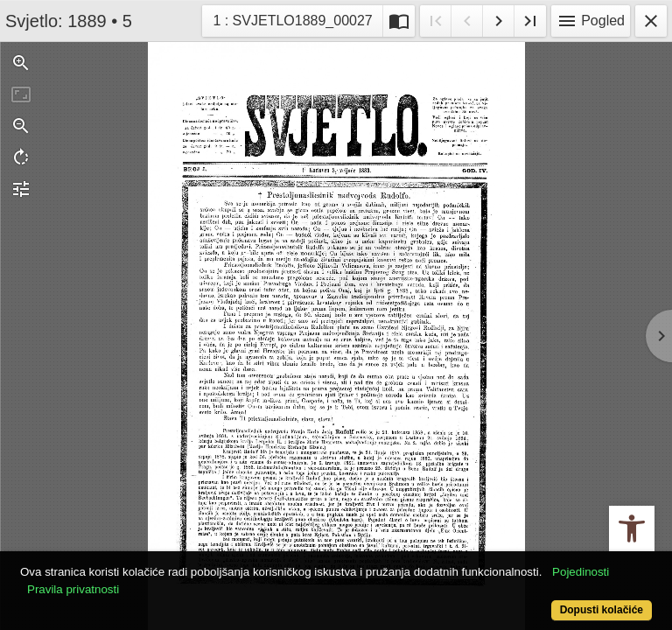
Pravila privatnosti (73, 589)
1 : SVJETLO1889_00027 (292, 19)
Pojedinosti (581, 572)
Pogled (591, 21)
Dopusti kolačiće (602, 610)
